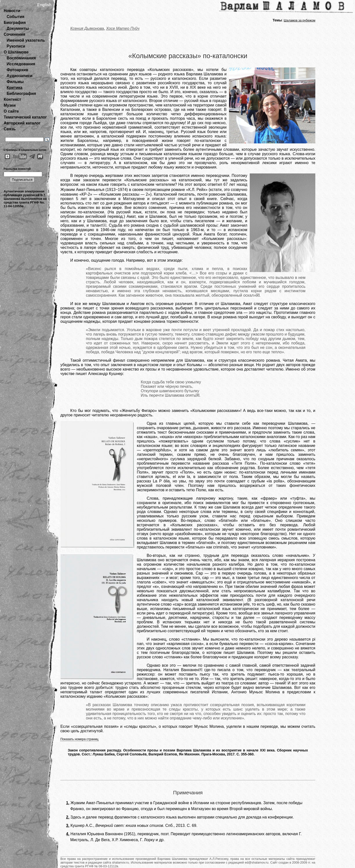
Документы (18, 28)
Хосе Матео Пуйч (123, 28)
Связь (10, 129)
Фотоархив (17, 70)
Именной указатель (26, 40)
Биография (15, 23)
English (44, 5)
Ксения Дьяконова (87, 28)
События (16, 17)
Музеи (10, 105)
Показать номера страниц (79, 739)
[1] (104, 225)
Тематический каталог (25, 117)
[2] (258, 295)
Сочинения (14, 34)
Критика (15, 88)
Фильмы (15, 82)
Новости (12, 11)
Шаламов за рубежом (300, 20)
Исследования (21, 64)
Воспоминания (21, 58)
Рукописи (16, 46)
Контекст (12, 99)
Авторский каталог (22, 123)
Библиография (21, 94)
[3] (198, 395)
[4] (201, 669)
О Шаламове (16, 52)
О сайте (11, 111)
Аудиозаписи (19, 76)
